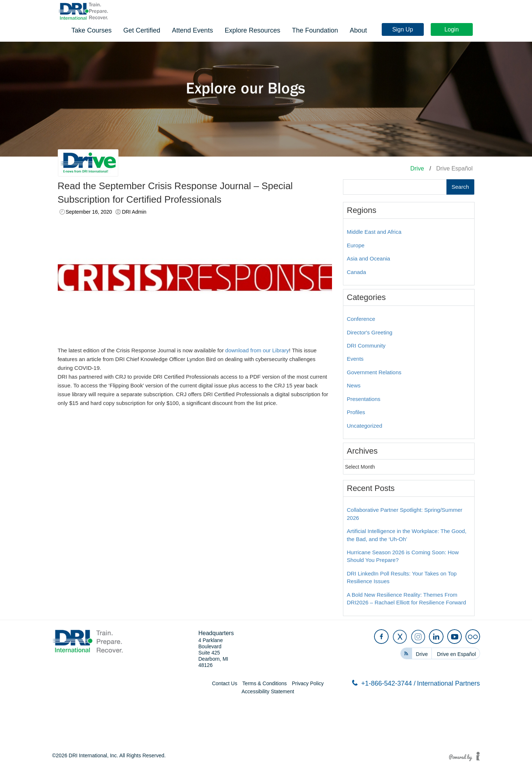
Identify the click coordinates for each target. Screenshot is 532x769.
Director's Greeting (370, 332)
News (354, 385)
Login (453, 12)
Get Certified (249, 30)
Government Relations (374, 372)
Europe (356, 245)
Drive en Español (456, 654)
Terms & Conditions (265, 683)
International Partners (448, 683)
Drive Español (454, 168)
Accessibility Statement (268, 691)
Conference (361, 319)
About (466, 30)
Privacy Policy (308, 683)
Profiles (356, 412)
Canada (357, 272)
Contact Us (225, 683)
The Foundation (422, 30)
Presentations (364, 399)
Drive (417, 168)
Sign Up (405, 12)
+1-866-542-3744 (384, 683)
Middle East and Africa (374, 232)
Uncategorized (365, 426)
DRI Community (366, 346)
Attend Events (300, 30)
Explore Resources (360, 30)
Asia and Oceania (369, 258)
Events (355, 359)
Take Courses (199, 30)
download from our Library (257, 350)
